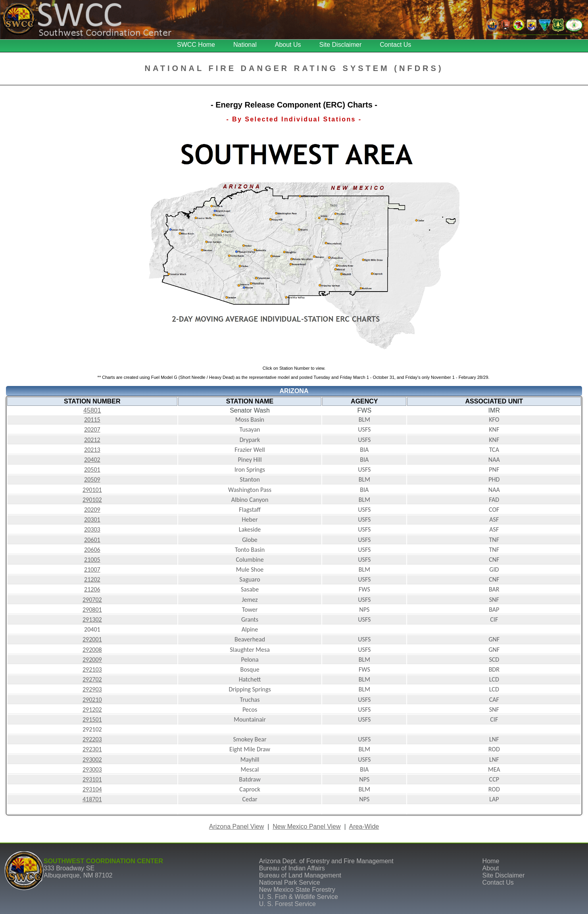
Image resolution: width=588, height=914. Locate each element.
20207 (92, 429)
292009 (92, 660)
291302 (92, 619)
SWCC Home (196, 45)
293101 (92, 779)
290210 (92, 700)
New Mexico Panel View (306, 827)
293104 (92, 789)
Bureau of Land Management (300, 875)
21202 (92, 579)
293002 (92, 759)
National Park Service (290, 882)
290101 (92, 490)
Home (491, 861)
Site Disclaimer (341, 45)
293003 (92, 769)
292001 (92, 639)
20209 (92, 510)
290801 (92, 610)
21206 (92, 589)
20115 (92, 420)
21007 (92, 569)
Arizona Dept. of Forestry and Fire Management (326, 861)
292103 (92, 669)
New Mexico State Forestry (297, 890)
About (491, 868)
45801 (92, 410)
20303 (92, 529)
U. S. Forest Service (287, 904)
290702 (92, 600)
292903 (92, 689)
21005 (92, 560)
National (245, 45)
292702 (92, 679)
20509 (92, 479)
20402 (92, 460)
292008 (92, 650)
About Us (288, 45)
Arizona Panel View (236, 827)
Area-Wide (364, 827)
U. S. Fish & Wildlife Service (299, 897)
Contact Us (395, 45)
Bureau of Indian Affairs (292, 868)
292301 (92, 749)
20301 (92, 519)
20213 (92, 450)
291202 (92, 710)
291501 (92, 719)
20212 (92, 440)
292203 (92, 739)
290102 (92, 500)
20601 (92, 540)
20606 (92, 550)
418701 (92, 799)
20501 (92, 469)
